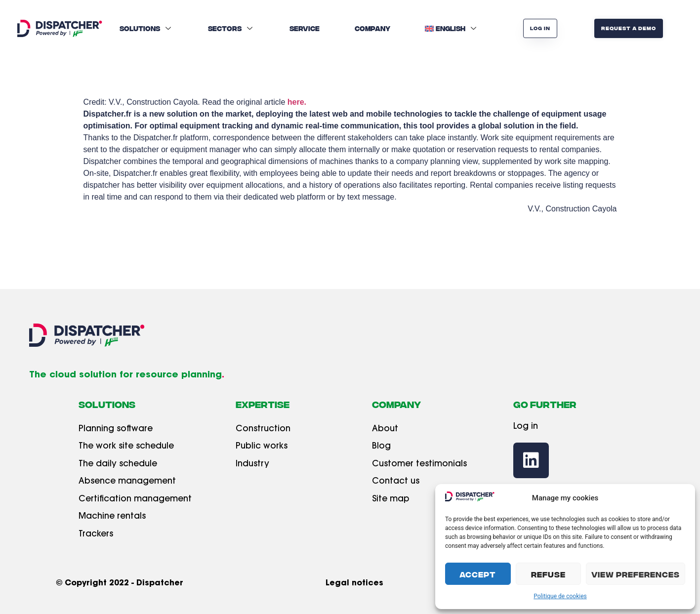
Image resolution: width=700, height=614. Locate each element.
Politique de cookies (560, 596)
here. (297, 102)
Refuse (548, 574)
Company (372, 28)
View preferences (636, 574)
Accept (478, 574)
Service (305, 28)
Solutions (146, 28)
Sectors (231, 28)
